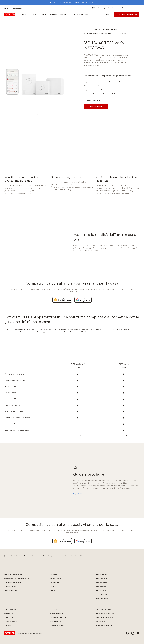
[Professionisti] (17, 8)
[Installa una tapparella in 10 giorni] (105, 8)
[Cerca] (106, 14)
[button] (139, 3)
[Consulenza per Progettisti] (129, 8)
